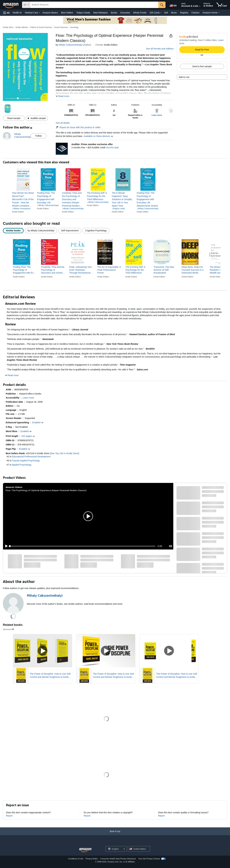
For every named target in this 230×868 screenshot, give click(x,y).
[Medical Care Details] (39, 13)
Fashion (195, 13)
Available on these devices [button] (98, 136)
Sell (166, 13)
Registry (184, 13)
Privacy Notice (92, 859)
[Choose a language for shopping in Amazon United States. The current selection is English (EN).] (173, 5)
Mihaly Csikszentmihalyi (71, 45)
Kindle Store (8, 27)
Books (114, 13)
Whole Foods (140, 13)
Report (9, 816)
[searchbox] (94, 5)
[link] (23, 199)
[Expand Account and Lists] (200, 6)
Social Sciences (61, 27)
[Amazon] (11, 5)
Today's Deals (83, 13)
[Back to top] (115, 834)
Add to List (184, 77)
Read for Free (202, 50)
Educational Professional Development (31, 457)
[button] (6, 13)
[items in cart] (222, 5)
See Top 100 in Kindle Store (64, 453)
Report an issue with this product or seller (78, 127)
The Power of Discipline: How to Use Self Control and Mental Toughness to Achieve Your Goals (50, 676)
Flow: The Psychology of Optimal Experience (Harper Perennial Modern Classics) (46, 490)
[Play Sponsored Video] (42, 651)
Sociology (74, 27)
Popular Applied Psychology (26, 461)
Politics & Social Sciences (41, 27)
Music (174, 13)
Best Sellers (67, 13)
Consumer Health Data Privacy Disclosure (118, 859)
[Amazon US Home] (85, 850)
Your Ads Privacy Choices (149, 859)
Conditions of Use (76, 859)
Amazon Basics (50, 13)
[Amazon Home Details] (219, 13)
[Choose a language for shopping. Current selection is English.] (114, 849)
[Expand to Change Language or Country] (124, 849)
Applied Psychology (22, 465)
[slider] (83, 546)
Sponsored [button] (9, 629)
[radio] (13, 231)
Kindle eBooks (22, 27)
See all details (63, 123)
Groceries (125, 13)
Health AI (17, 13)
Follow (38, 136)
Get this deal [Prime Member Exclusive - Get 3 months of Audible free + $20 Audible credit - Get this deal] (112, 147)
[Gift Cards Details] (161, 13)
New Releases (100, 13)
